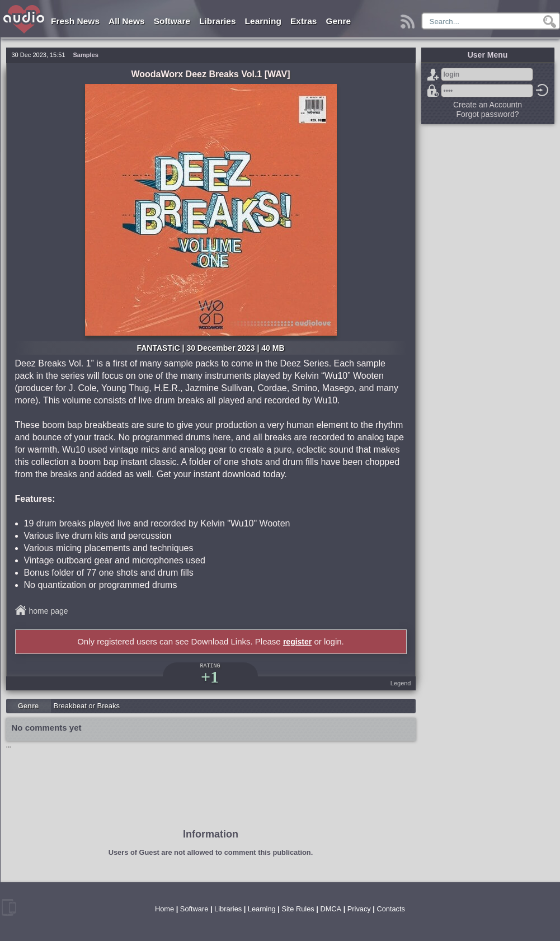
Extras (303, 21)
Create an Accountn (488, 105)
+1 (210, 677)
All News (127, 21)
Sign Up (433, 74)
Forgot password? (433, 91)
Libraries (217, 21)
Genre (338, 21)
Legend (401, 683)
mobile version (9, 907)
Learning (263, 21)
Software (172, 21)
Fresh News (75, 21)
